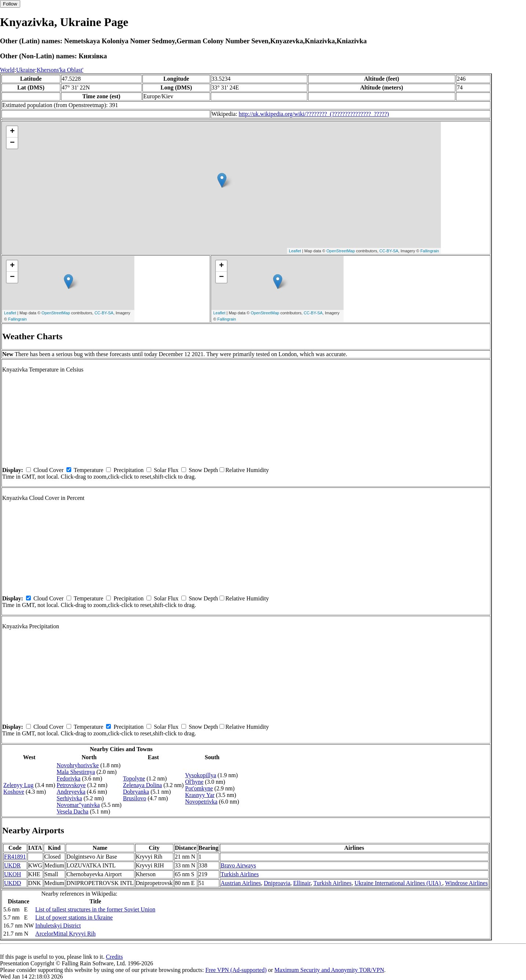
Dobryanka (136, 792)
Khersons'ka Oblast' (60, 70)
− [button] (12, 143)
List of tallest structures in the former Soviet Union (95, 909)
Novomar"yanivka (78, 805)
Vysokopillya (200, 775)
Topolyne (134, 778)
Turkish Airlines (240, 874)
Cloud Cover (48, 470)
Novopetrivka (201, 802)
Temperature (89, 470)
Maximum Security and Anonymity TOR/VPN (329, 970)
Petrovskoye (71, 785)
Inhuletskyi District (58, 926)
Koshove (14, 792)
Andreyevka (71, 792)
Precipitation (128, 470)
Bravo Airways (238, 865)
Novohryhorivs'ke (78, 765)
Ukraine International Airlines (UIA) (398, 883)
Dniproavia (277, 883)
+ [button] (12, 132)
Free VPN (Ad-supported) (236, 970)
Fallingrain (430, 251)
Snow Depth (203, 470)
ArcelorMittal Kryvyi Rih (65, 934)
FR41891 (15, 857)
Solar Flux (166, 470)
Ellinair (302, 883)
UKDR (12, 865)
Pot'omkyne (199, 788)
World (7, 70)
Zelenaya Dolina (142, 785)
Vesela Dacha (72, 811)
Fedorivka (68, 778)
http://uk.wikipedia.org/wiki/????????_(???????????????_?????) (314, 114)
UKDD (12, 883)
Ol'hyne (194, 782)
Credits (114, 957)
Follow (10, 4)
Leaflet (295, 251)
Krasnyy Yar (200, 795)
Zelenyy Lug (18, 785)
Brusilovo (135, 798)
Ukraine (26, 70)
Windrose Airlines (466, 883)
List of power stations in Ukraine (74, 917)
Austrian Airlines (241, 883)
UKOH (12, 874)
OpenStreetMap (341, 251)
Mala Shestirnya (76, 772)
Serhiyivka (69, 798)
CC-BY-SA (389, 251)
